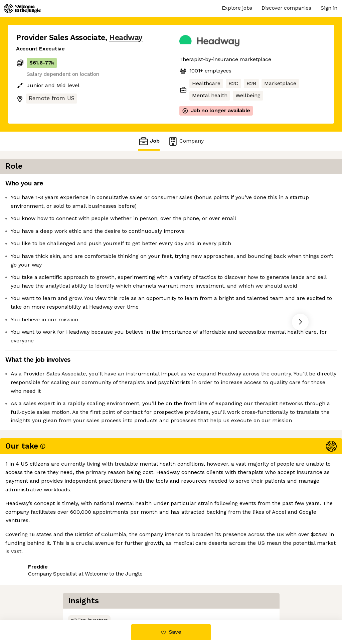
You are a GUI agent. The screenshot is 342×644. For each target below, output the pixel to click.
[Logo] (22, 8)
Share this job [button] (34, 592)
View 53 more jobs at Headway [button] (103, 592)
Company (186, 141)
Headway (126, 38)
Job (149, 141)
